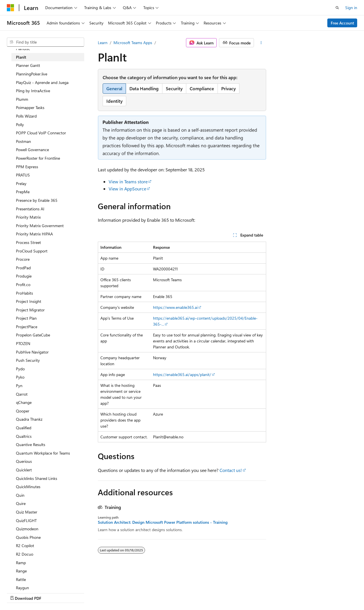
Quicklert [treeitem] (24, 470)
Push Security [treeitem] (28, 360)
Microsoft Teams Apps (133, 43)
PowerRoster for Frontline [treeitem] (38, 158)
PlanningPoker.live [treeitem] (32, 74)
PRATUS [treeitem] (23, 175)
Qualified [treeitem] (24, 428)
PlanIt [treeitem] (21, 57)
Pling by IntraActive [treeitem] (33, 91)
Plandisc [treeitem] (23, 49)
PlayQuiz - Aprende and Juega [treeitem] (42, 82)
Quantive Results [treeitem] (31, 444)
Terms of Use (153, 593)
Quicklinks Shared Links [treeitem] (37, 478)
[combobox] (45, 42)
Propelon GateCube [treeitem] (33, 335)
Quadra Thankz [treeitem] (29, 419)
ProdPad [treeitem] (23, 268)
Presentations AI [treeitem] (30, 209)
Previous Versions (52, 593)
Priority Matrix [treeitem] (28, 217)
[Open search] (337, 8)
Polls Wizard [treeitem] (26, 116)
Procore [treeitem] (23, 259)
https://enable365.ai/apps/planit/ (182, 374)
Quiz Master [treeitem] (27, 512)
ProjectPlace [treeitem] (27, 327)
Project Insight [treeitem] (29, 301)
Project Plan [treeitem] (26, 318)
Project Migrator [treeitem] (30, 310)
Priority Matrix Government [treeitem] (40, 226)
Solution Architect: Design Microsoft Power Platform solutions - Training (163, 522)
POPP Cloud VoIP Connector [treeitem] (41, 133)
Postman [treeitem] (23, 141)
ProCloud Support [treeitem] (32, 251)
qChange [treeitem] (24, 402)
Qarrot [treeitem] (22, 394)
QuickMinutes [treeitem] (28, 487)
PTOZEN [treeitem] (23, 343)
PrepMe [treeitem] (23, 192)
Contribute (102, 593)
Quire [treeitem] (21, 503)
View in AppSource (127, 189)
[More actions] (261, 43)
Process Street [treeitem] (28, 242)
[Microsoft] (11, 8)
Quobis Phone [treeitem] (28, 537)
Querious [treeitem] (24, 461)
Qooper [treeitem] (23, 411)
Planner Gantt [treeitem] (28, 65)
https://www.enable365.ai (175, 307)
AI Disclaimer (18, 593)
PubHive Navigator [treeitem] (32, 352)
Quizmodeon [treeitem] (27, 529)
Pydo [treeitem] (20, 369)
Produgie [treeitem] (24, 276)
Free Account (342, 23)
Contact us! (231, 470)
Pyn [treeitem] (19, 386)
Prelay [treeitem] (21, 183)
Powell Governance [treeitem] (32, 150)
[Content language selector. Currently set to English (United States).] (33, 579)
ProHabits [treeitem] (24, 293)
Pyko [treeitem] (20, 377)
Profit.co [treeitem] (23, 285)
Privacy (124, 593)
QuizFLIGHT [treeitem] (26, 520)
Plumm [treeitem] (22, 99)
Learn (103, 43)
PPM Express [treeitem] (27, 167)
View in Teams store (128, 181)
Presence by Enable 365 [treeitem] (37, 200)
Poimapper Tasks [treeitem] (30, 107)
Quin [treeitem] (20, 495)
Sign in (351, 8)
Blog (77, 593)
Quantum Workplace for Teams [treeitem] (43, 453)
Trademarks (181, 593)
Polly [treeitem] (20, 125)
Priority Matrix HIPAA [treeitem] (34, 234)
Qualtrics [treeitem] (24, 436)
